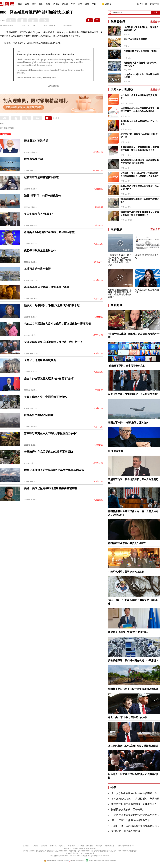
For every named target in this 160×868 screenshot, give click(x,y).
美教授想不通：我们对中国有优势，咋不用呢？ (141, 64)
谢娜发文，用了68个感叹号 (126, 831)
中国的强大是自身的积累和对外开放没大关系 (140, 123)
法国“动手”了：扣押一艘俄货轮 (42, 196)
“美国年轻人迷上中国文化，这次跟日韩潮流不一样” (141, 29)
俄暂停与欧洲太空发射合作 (40, 250)
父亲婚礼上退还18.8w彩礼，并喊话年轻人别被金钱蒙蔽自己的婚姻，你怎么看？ (140, 175)
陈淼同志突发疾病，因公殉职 (127, 810)
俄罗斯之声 (98, 171)
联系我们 (26, 846)
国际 (41, 4)
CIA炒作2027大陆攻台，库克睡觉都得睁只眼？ (141, 76)
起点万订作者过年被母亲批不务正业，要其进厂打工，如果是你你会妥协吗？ (140, 110)
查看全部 (155, 22)
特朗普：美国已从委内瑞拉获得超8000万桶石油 (133, 689)
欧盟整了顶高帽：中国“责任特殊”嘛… (128, 632)
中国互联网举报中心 (77, 861)
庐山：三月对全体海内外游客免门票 (131, 820)
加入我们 (81, 846)
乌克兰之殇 (98, 152)
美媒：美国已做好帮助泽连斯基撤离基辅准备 (51, 488)
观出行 (56, 4)
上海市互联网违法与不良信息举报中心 (101, 861)
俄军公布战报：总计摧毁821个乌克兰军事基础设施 (54, 470)
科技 (80, 4)
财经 (34, 4)
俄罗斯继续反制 (33, 159)
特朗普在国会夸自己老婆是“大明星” (127, 543)
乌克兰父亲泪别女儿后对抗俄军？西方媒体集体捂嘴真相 (57, 324)
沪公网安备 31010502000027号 (56, 861)
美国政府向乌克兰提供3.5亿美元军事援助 (48, 452)
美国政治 (99, 225)
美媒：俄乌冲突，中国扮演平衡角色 (45, 397)
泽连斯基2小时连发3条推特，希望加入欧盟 (49, 232)
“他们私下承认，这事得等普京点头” (127, 366)
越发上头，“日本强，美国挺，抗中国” (128, 717)
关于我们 (35, 846)
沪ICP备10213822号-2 (31, 851)
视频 (94, 4)
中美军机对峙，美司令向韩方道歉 (126, 572)
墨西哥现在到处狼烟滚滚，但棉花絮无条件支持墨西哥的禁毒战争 (140, 162)
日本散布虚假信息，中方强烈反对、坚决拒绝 (135, 799)
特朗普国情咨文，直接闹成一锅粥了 (141, 51)
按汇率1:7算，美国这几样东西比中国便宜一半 (139, 136)
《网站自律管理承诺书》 (126, 846)
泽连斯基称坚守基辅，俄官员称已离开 (47, 287)
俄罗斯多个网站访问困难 (39, 415)
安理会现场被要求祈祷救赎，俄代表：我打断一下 (53, 342)
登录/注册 (154, 4)
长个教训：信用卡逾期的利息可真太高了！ (139, 97)
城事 (87, 4)
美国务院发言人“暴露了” (38, 214)
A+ (34, 26)
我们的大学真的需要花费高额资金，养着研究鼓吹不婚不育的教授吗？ (140, 213)
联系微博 (71, 846)
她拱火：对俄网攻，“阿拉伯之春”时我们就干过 (52, 305)
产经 (73, 4)
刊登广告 (62, 846)
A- (28, 26)
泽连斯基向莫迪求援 (36, 141)
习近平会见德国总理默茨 (135, 39)
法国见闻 (99, 207)
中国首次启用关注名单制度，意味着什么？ (134, 804)
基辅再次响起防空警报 (37, 269)
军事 (48, 4)
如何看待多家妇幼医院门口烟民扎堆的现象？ (140, 200)
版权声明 (44, 846)
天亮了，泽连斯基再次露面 (40, 360)
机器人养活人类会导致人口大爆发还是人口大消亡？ (140, 188)
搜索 (156, 12)
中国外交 (99, 390)
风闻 (27, 4)
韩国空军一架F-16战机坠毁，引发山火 (128, 423)
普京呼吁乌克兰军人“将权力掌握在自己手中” (50, 433)
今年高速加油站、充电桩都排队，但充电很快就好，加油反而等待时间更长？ (140, 149)
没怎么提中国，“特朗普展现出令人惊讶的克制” (133, 394)
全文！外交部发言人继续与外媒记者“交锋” (49, 379)
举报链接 (99, 846)
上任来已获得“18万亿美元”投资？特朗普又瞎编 (133, 746)
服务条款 (53, 846)
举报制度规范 (109, 846)
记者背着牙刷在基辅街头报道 (41, 177)
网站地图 (90, 846)
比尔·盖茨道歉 (116, 451)
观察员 (107, 4)
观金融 (65, 4)
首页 (20, 4)
